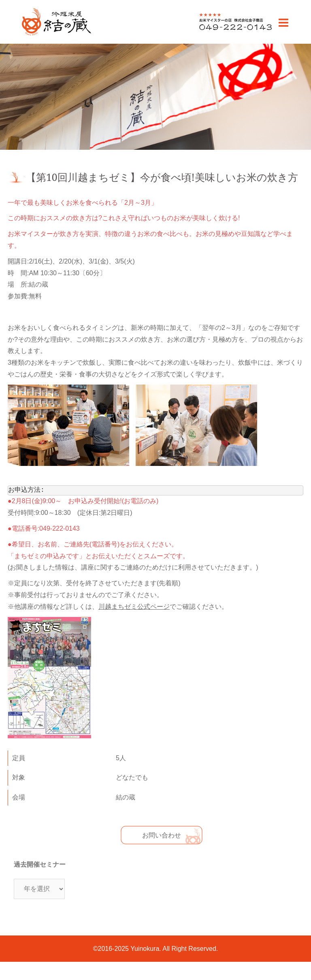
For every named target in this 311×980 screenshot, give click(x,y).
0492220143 (217, 30)
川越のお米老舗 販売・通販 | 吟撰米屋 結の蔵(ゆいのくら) (56, 35)
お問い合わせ (162, 835)
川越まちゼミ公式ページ (134, 607)
